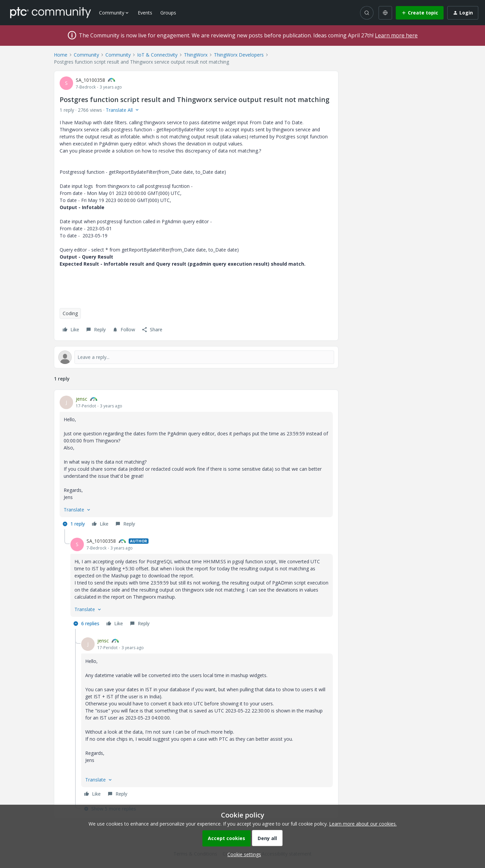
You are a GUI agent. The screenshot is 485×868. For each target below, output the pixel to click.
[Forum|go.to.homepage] (51, 12)
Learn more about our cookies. (363, 824)
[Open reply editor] (196, 357)
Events (145, 13)
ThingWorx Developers (239, 55)
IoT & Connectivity (157, 55)
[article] (196, 462)
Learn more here (396, 35)
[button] (420, 13)
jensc (82, 399)
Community (86, 55)
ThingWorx (196, 55)
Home (61, 55)
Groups (168, 13)
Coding (70, 313)
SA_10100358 (90, 80)
